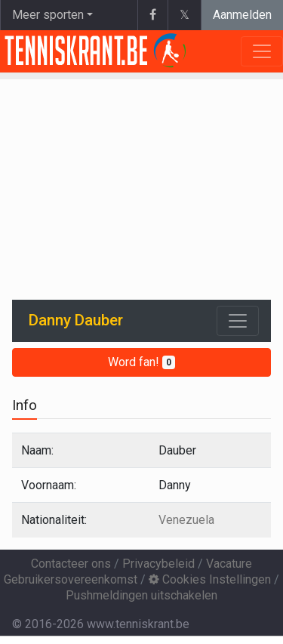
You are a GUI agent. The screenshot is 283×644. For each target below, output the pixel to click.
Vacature (229, 564)
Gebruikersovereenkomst (71, 579)
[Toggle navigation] (238, 321)
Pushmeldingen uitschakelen (141, 595)
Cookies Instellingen (210, 579)
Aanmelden (242, 15)
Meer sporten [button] (48, 15)
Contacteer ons (71, 564)
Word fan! (141, 362)
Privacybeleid (158, 564)
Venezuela (186, 520)
